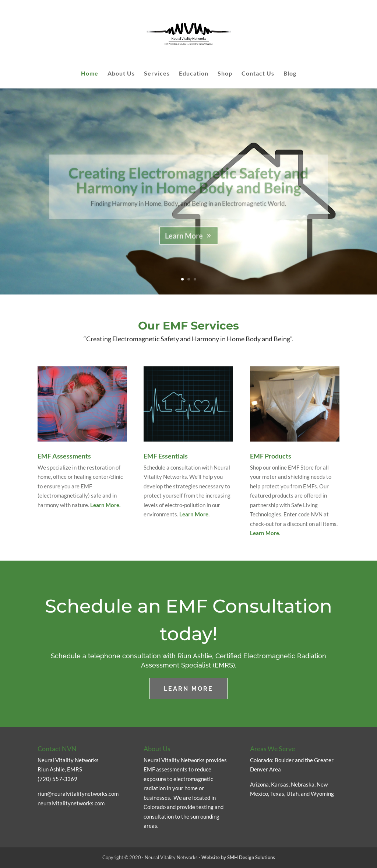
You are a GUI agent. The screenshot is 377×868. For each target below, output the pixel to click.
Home (90, 74)
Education (194, 74)
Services (157, 74)
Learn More (184, 244)
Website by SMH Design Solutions (238, 857)
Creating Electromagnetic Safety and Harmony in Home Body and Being (188, 189)
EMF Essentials (166, 456)
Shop (225, 74)
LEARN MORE (188, 689)
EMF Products (271, 456)
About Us (121, 74)
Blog (290, 74)
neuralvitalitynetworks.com (71, 803)
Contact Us (258, 74)
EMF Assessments (64, 456)
